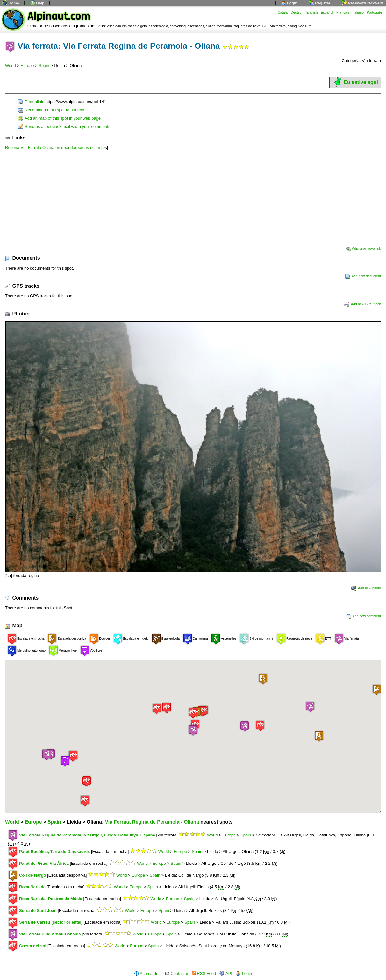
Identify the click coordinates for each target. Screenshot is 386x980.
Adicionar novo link (363, 248)
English (312, 12)
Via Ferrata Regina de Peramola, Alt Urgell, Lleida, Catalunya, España (87, 835)
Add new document (363, 276)
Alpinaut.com (59, 16)
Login (289, 3)
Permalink (30, 102)
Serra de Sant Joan (38, 910)
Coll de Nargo (33, 875)
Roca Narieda (32, 887)
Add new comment (363, 616)
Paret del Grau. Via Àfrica (44, 863)
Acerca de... (148, 973)
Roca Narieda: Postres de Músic (51, 899)
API (226, 973)
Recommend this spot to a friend (51, 110)
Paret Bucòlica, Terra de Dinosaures (54, 852)
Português (375, 12)
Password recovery (363, 3)
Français (343, 12)
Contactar (177, 973)
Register (320, 3)
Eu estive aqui (355, 82)
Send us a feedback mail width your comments (64, 127)
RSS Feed (204, 973)
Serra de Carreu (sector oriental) (51, 922)
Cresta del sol (33, 946)
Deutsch (297, 12)
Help (37, 3)
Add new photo (366, 588)
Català (283, 12)
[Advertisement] (193, 198)
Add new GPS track (363, 304)
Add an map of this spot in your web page (59, 118)
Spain (44, 65)
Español (327, 12)
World (11, 65)
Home (11, 3)
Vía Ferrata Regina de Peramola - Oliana (152, 822)
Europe (27, 65)
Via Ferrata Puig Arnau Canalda (50, 934)
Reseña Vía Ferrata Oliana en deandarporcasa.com (53, 148)
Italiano (358, 12)
